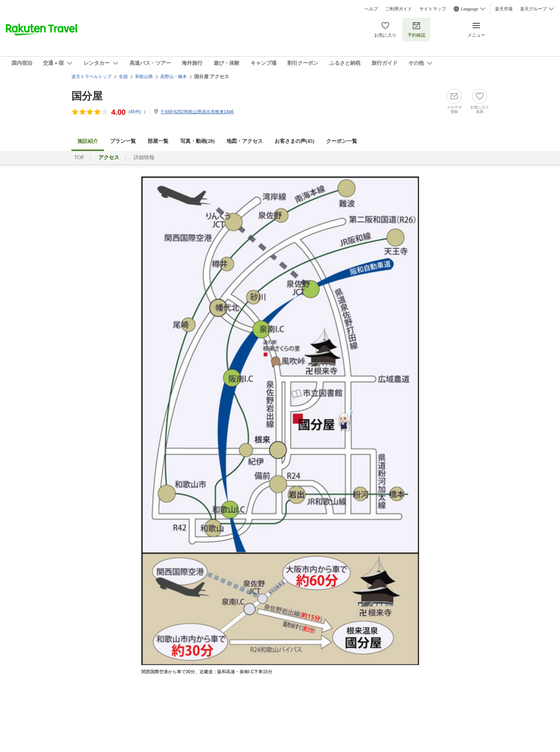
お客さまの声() (294, 141)
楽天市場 (504, 9)
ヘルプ (371, 9)
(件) (138, 112)
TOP (79, 157)
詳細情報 (144, 157)
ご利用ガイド (399, 9)
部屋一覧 (158, 141)
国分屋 (87, 96)
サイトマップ (433, 9)
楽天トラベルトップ (91, 77)
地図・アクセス (245, 141)
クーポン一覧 (342, 141)
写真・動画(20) (197, 141)
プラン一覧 (123, 141)
